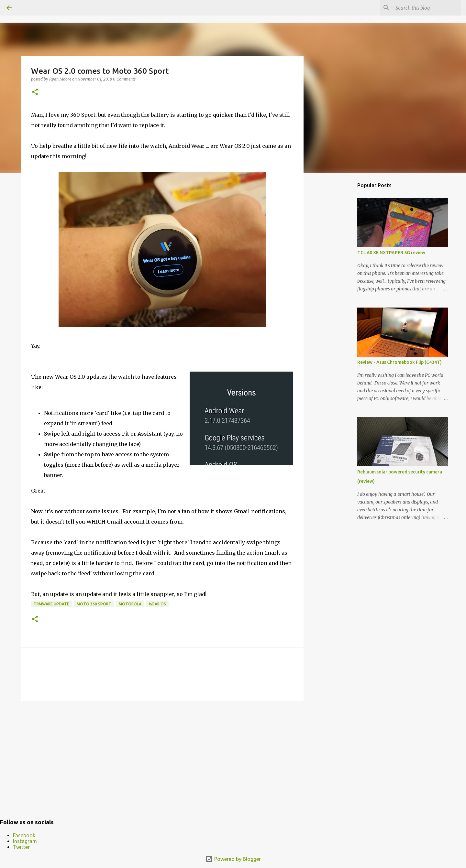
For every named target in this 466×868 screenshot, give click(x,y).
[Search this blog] (427, 8)
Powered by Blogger (233, 859)
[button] (35, 92)
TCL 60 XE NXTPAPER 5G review (391, 253)
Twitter (21, 847)
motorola (130, 604)
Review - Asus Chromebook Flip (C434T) (399, 362)
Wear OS (157, 604)
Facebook (24, 835)
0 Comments (124, 79)
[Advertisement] (162, 756)
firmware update (51, 604)
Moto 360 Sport (94, 604)
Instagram (25, 841)
